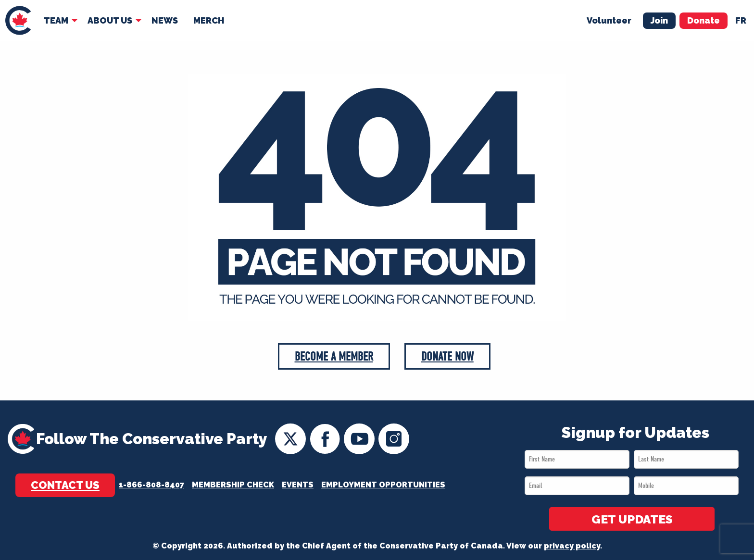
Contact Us (65, 485)
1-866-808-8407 (151, 485)
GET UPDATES (632, 520)
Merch (209, 20)
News (165, 20)
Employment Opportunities (383, 485)
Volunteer (609, 20)
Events (298, 485)
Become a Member (334, 357)
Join (659, 20)
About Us (110, 20)
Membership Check (233, 485)
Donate (704, 20)
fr (741, 20)
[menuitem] (18, 20)
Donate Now (448, 357)
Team (56, 20)
